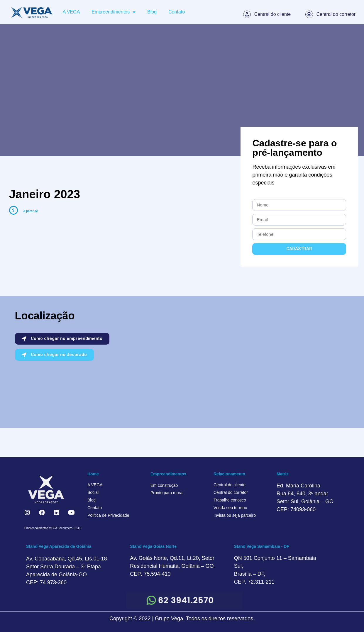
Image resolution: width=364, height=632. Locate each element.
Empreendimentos (114, 12)
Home (93, 474)
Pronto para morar (167, 493)
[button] (62, 339)
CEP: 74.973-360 (46, 582)
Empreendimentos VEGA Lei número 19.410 (53, 528)
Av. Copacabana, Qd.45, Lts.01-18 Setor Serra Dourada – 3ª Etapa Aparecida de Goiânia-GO (67, 567)
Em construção (164, 485)
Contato (177, 12)
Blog (152, 12)
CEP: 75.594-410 (150, 574)
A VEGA (71, 12)
